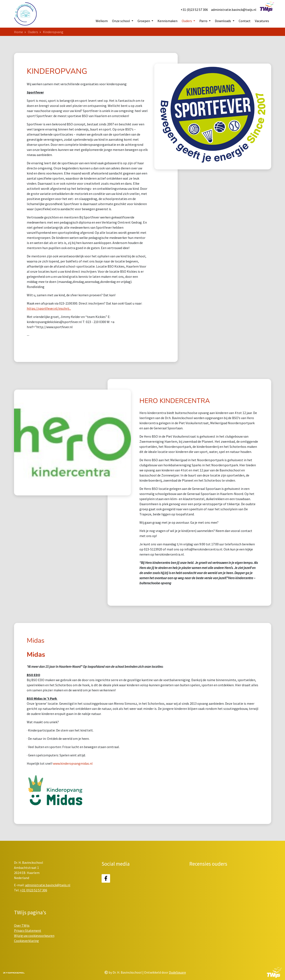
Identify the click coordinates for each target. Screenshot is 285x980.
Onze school (121, 21)
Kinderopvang (53, 32)
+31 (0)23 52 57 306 (194, 10)
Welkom (102, 21)
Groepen (144, 21)
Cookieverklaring (26, 941)
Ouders (187, 21)
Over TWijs (22, 925)
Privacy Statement (28, 930)
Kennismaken (167, 21)
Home (18, 32)
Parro (204, 21)
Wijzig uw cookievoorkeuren (34, 936)
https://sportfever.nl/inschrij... (49, 327)
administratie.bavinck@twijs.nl (234, 10)
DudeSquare (177, 972)
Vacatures (262, 21)
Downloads (223, 21)
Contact (245, 21)
